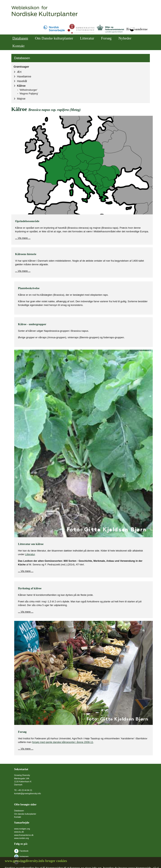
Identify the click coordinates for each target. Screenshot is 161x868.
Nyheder (125, 38)
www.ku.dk (19, 832)
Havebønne (24, 76)
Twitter (20, 862)
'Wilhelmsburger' (28, 90)
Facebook (21, 851)
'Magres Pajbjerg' (29, 94)
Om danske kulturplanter (25, 814)
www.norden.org (22, 838)
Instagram (21, 856)
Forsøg (106, 38)
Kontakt (19, 46)
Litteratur (87, 38)
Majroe (21, 99)
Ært (19, 72)
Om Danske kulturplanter (54, 38)
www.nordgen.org (22, 829)
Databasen (20, 38)
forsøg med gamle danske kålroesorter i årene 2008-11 (63, 742)
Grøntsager (21, 67)
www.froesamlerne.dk (24, 835)
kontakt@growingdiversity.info (28, 793)
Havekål (22, 81)
